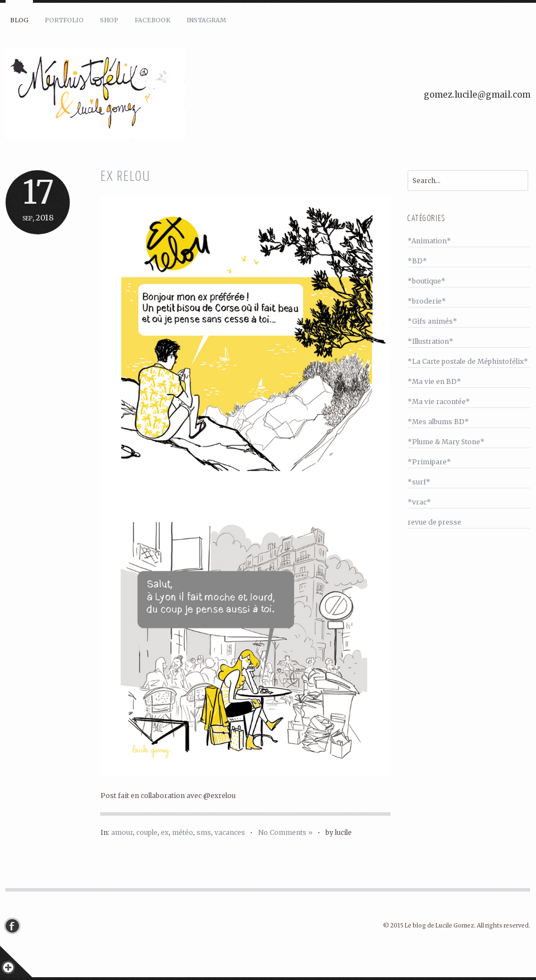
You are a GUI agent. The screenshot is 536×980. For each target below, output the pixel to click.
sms (204, 832)
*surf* (419, 482)
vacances (230, 832)
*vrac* (419, 502)
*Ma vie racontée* (439, 402)
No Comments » (285, 832)
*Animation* (429, 241)
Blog (19, 20)
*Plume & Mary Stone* (446, 442)
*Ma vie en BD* (434, 381)
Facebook (152, 20)
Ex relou (125, 177)
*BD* (417, 261)
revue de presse (434, 522)
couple (147, 832)
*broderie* (427, 301)
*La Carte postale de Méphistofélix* (468, 361)
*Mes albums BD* (438, 422)
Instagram (206, 20)
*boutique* (427, 281)
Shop (109, 20)
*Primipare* (429, 462)
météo (183, 832)
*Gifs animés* (432, 321)
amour (122, 832)
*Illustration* (430, 341)
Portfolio (64, 20)
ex (165, 832)
